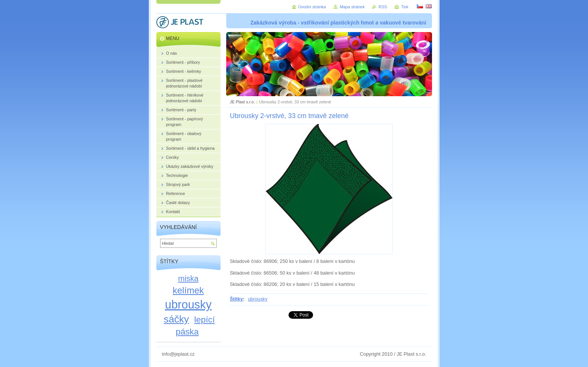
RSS (383, 7)
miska (188, 278)
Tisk (405, 7)
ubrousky (258, 299)
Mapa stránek (352, 7)
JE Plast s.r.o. (242, 102)
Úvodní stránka (312, 7)
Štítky (237, 299)
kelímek (188, 290)
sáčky (177, 319)
